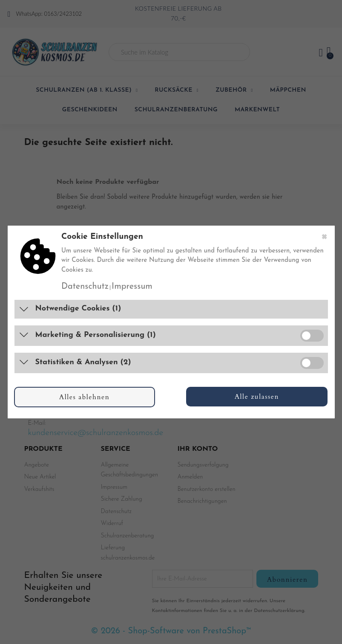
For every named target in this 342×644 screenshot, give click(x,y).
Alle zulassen (257, 397)
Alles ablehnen (85, 397)
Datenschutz (85, 287)
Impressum (132, 287)
